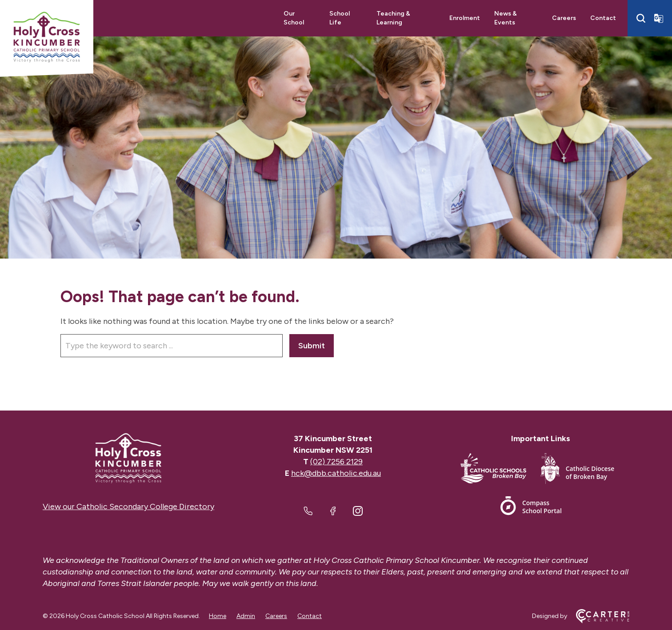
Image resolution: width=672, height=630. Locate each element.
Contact (603, 18)
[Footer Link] (500, 470)
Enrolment (465, 18)
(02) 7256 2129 (336, 462)
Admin (246, 616)
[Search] (641, 18)
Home (218, 616)
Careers (564, 18)
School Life (340, 18)
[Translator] (659, 18)
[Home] (128, 458)
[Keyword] (172, 346)
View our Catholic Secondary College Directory (128, 506)
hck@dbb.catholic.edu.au (336, 473)
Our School (294, 18)
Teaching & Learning (393, 18)
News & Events (506, 18)
